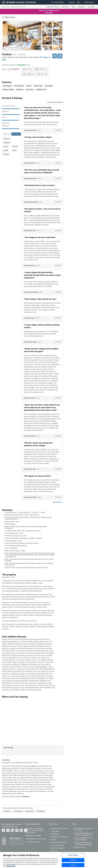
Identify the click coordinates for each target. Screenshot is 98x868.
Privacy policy (55, 831)
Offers (73, 7)
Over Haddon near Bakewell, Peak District (26, 58)
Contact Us (71, 2)
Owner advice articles (58, 848)
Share (60, 56)
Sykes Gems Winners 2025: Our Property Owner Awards (83, 844)
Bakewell (26, 797)
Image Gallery (12, 48)
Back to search (10, 17)
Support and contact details (59, 828)
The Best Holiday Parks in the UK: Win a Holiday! (84, 839)
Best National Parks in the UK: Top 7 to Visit (84, 829)
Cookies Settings (73, 855)
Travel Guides (91, 7)
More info (54, 840)
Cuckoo (7, 54)
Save (55, 56)
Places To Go (65, 7)
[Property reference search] (25, 7)
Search (16, 134)
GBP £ (79, 2)
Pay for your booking (57, 845)
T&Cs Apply (49, 13)
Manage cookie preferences (59, 837)
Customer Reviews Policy (59, 842)
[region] (49, 860)
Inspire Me (54, 851)
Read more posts (80, 847)
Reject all (73, 860)
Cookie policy (55, 834)
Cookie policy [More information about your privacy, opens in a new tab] (11, 866)
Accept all (73, 865)
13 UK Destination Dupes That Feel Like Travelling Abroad (84, 834)
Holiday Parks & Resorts (53, 7)
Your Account (90, 2)
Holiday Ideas (81, 7)
